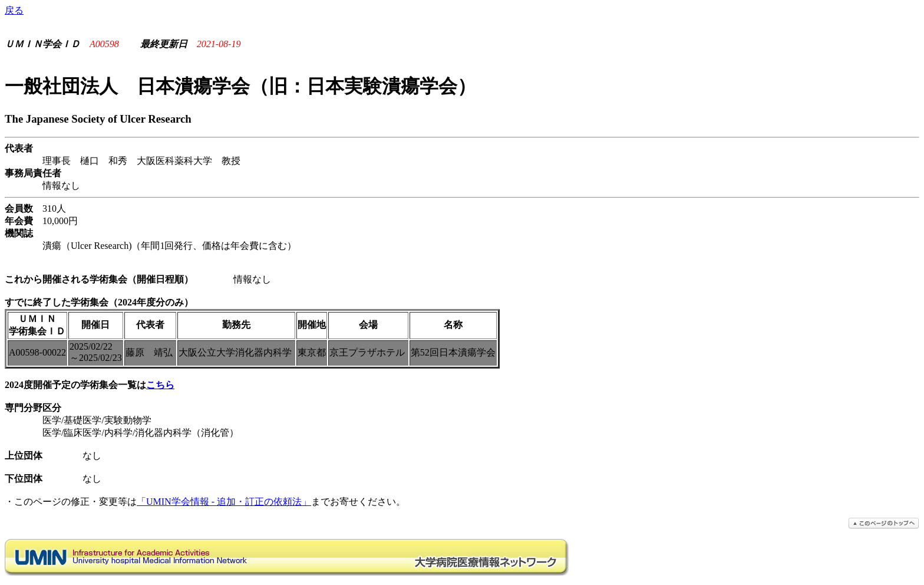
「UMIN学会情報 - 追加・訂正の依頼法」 (224, 502)
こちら (160, 385)
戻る (14, 10)
